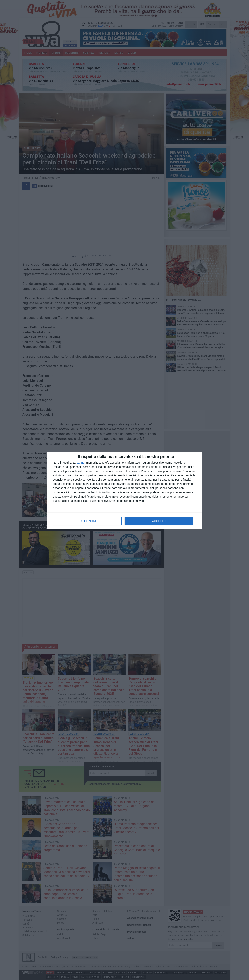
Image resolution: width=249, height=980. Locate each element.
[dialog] (125, 490)
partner (81, 463)
